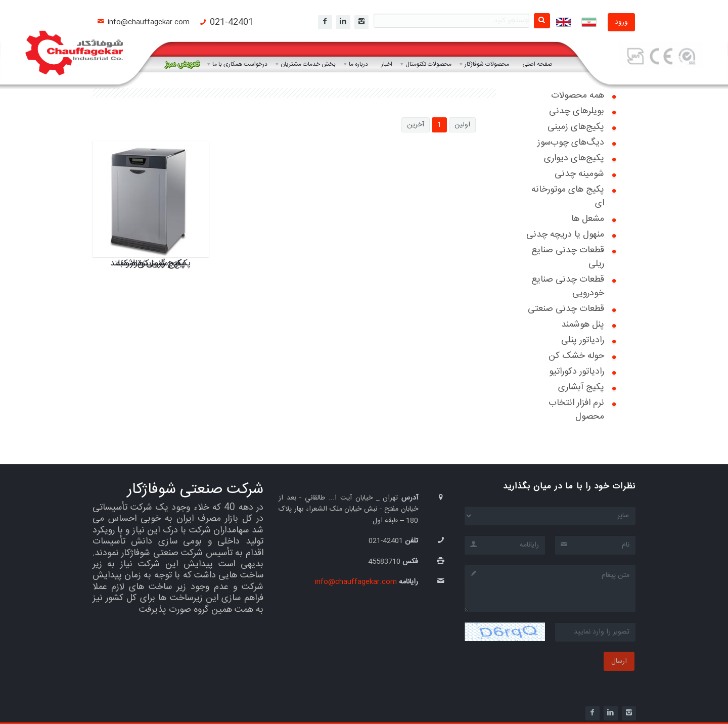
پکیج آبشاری (581, 387)
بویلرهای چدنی (577, 111)
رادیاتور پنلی (583, 340)
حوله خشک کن (576, 356)
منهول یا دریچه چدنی (565, 235)
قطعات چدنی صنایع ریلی (568, 257)
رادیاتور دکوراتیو (577, 372)
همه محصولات (578, 96)
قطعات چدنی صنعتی (566, 309)
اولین (462, 125)
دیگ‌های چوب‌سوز (571, 143)
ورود (621, 22)
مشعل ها (588, 219)
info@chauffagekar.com (149, 22)
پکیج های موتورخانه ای (568, 196)
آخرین (416, 125)
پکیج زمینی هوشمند (150, 263)
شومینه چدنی (579, 174)
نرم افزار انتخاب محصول (576, 410)
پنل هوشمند (583, 325)
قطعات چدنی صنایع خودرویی (568, 286)
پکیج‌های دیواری (574, 158)
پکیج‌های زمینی (576, 127)
